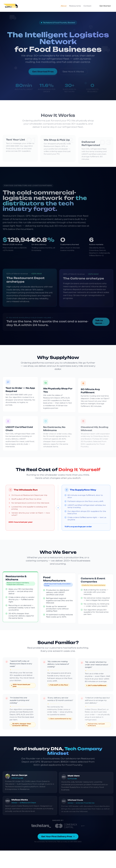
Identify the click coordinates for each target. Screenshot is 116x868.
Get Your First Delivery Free (58, 838)
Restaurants (75, 6)
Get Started (105, 6)
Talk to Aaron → (100, 322)
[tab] (64, 6)
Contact (87, 6)
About (64, 6)
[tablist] (76, 6)
